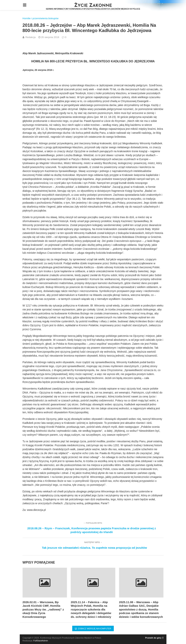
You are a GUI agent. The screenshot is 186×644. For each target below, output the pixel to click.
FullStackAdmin (41, 641)
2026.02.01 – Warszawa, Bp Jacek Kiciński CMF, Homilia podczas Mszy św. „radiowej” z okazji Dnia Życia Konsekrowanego (43, 609)
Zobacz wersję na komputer (93, 629)
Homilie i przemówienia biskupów (41, 18)
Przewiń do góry (154, 638)
